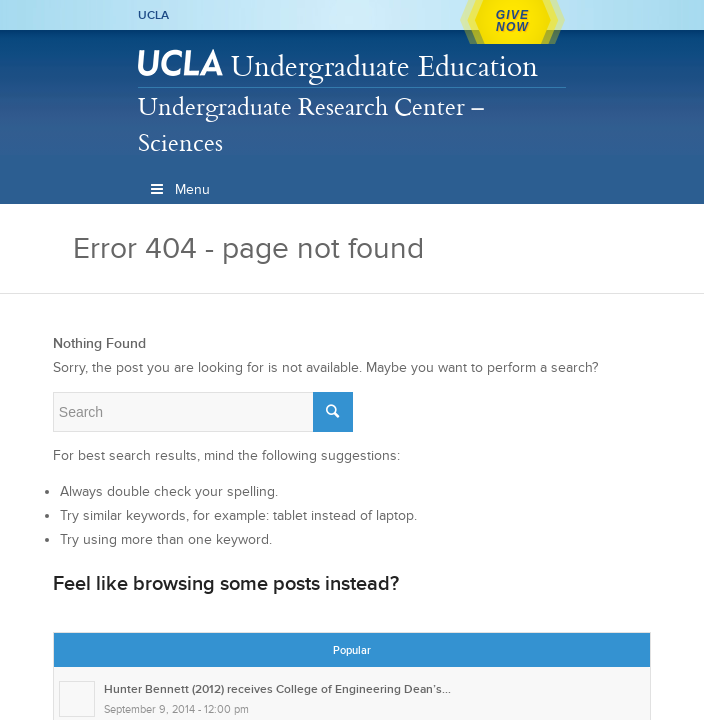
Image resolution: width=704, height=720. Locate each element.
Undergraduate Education (384, 65)
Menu (179, 189)
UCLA (153, 15)
